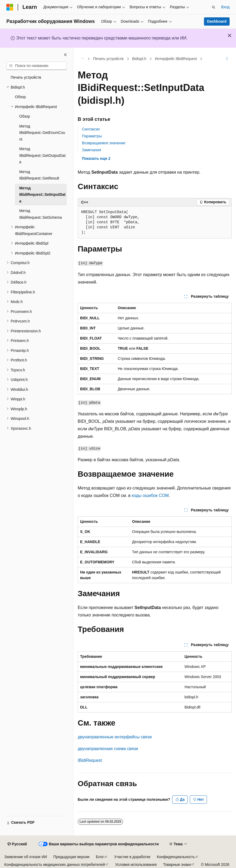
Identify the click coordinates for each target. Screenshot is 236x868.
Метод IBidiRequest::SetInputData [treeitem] (42, 195)
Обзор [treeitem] (20, 97)
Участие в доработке (132, 857)
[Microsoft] (10, 7)
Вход (225, 7)
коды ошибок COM (150, 495)
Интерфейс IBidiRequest (176, 59)
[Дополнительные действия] (227, 59)
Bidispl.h (139, 59)
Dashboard (217, 21)
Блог (100, 857)
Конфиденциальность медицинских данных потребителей (55, 865)
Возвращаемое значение (104, 143)
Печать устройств (108, 59)
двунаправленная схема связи (108, 749)
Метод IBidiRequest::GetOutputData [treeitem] (42, 155)
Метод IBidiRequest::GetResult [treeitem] (39, 175)
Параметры (92, 136)
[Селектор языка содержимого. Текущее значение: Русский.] (17, 844)
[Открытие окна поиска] (214, 7)
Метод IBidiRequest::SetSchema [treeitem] (41, 214)
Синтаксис (91, 129)
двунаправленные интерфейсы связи (115, 737)
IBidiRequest (90, 760)
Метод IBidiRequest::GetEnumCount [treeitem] (42, 133)
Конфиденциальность (176, 857)
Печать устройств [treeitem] (26, 77)
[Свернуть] (65, 55)
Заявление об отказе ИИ (26, 857)
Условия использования (136, 865)
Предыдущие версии (71, 857)
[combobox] (37, 66)
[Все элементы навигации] (82, 59)
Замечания (91, 150)
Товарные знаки (177, 865)
